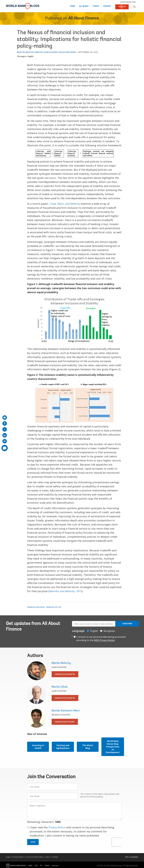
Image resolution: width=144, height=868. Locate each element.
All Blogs (84, 6)
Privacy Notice (57, 827)
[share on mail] (5, 418)
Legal (8, 857)
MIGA (47, 866)
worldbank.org (128, 2)
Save (33, 842)
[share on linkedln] (5, 435)
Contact (107, 6)
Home (72, 6)
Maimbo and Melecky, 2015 (66, 591)
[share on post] (5, 429)
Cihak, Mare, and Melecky (65, 204)
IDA (36, 866)
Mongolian (109, 631)
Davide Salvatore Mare (63, 52)
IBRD (30, 866)
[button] (134, 7)
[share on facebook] (5, 423)
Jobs (48, 857)
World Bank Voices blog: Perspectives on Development (113, 747)
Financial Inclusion (36, 607)
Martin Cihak (42, 52)
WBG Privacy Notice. (104, 640)
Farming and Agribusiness (63, 747)
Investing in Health (38, 747)
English (31, 56)
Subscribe (127, 624)
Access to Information (35, 857)
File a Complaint (132, 857)
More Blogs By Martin (65, 674)
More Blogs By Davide (65, 722)
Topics (96, 6)
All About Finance (84, 18)
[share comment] (5, 448)
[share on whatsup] (5, 441)
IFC (41, 866)
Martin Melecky (25, 52)
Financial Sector (54, 607)
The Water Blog (88, 747)
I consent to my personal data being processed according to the (101, 639)
